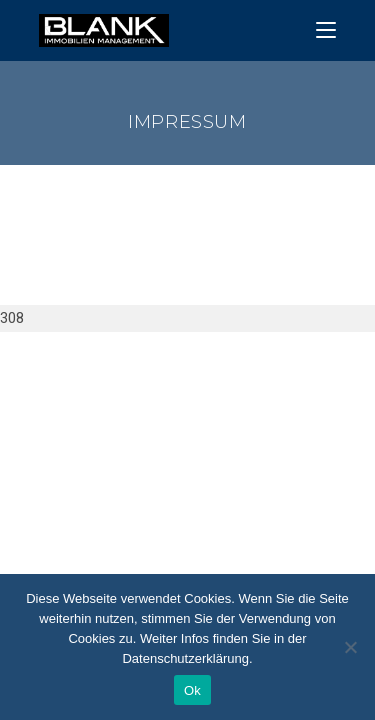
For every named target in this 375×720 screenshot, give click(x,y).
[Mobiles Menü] (326, 30)
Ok (192, 690)
